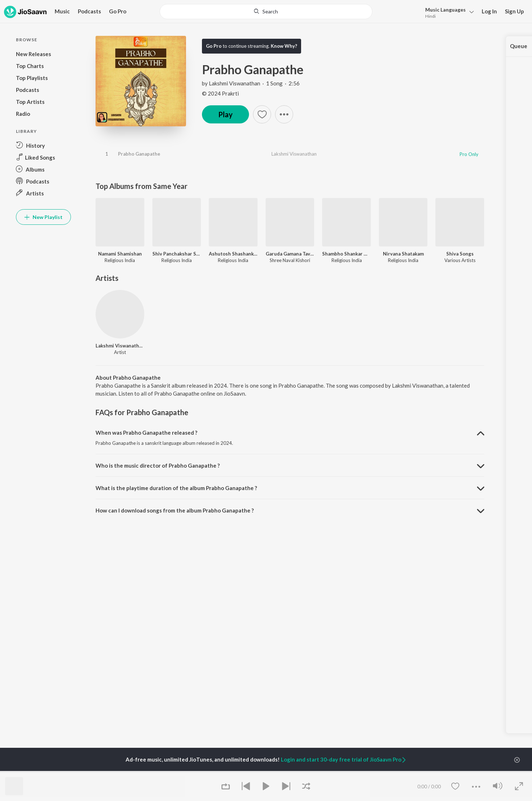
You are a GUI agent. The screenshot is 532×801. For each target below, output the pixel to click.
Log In (489, 11)
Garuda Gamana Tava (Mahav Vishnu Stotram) (290, 254)
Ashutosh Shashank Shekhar (233, 254)
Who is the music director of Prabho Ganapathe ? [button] (158, 465)
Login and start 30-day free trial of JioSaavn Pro (344, 759)
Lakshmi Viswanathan (235, 83)
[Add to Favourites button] (262, 114)
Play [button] (225, 114)
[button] (284, 114)
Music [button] (62, 11)
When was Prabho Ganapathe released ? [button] (146, 433)
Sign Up (514, 11)
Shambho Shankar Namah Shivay (347, 254)
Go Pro (118, 11)
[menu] (447, 12)
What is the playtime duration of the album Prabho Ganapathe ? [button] (176, 488)
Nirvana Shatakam (403, 254)
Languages (446, 10)
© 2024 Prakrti (220, 93)
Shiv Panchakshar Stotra (177, 254)
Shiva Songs (460, 254)
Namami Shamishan (120, 254)
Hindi (430, 16)
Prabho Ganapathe (139, 154)
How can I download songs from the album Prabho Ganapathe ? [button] (175, 510)
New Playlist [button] (43, 217)
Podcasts (89, 11)
